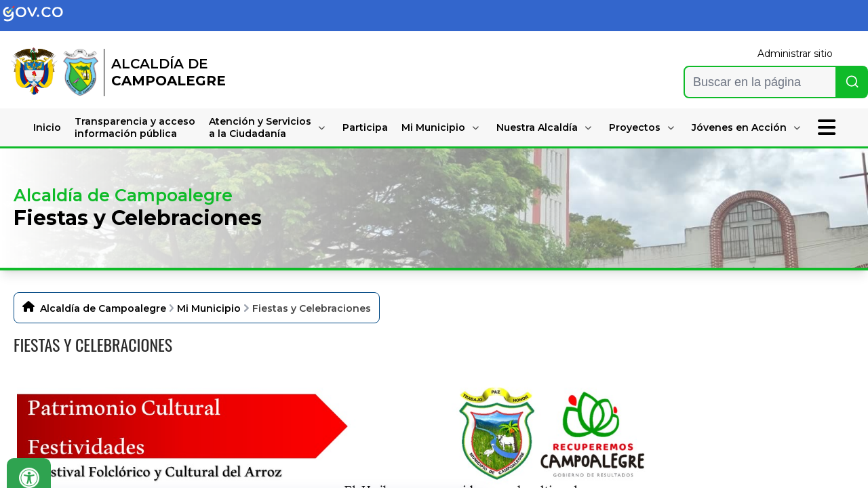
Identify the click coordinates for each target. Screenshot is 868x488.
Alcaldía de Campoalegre (103, 308)
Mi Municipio (433, 127)
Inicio (47, 127)
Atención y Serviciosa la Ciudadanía (260, 127)
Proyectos (635, 127)
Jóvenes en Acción (739, 127)
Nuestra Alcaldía (537, 127)
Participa (365, 127)
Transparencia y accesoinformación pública (135, 127)
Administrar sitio (795, 54)
